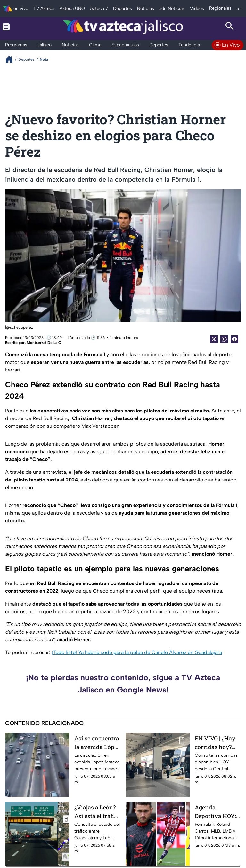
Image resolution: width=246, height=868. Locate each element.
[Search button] (230, 27)
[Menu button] (16, 27)
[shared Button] (224, 339)
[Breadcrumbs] (12, 59)
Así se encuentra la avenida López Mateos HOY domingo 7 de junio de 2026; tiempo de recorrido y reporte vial (97, 743)
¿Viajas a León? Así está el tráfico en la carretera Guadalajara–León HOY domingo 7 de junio (97, 812)
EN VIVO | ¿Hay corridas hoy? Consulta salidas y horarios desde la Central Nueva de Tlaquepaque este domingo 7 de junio (217, 743)
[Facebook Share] (234, 339)
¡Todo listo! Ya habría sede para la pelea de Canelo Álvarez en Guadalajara (137, 652)
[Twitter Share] (214, 339)
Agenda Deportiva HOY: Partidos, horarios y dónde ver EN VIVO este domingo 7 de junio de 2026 (218, 812)
